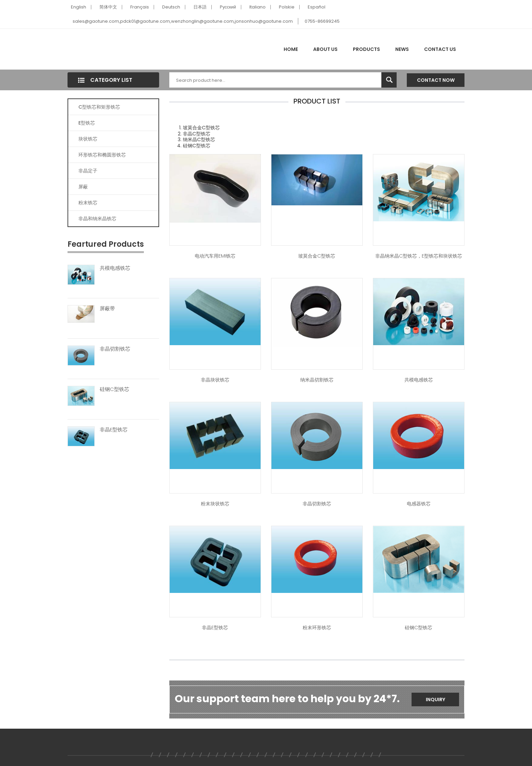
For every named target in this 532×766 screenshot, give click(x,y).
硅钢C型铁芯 (115, 389)
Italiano (258, 7)
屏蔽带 (107, 309)
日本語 (200, 7)
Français (140, 7)
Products (366, 49)
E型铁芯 (87, 123)
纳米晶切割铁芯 (317, 380)
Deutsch (171, 7)
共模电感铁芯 (115, 268)
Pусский (228, 7)
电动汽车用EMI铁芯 (215, 256)
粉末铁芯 (88, 203)
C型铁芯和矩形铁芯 (99, 107)
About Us (325, 49)
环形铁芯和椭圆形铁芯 (102, 155)
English (79, 7)
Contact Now (436, 80)
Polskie (287, 7)
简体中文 (108, 7)
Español (317, 7)
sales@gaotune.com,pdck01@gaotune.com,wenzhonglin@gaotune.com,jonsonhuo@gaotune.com (183, 21)
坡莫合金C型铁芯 (317, 256)
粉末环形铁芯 (317, 628)
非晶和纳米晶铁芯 (97, 219)
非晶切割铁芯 (115, 349)
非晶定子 (88, 171)
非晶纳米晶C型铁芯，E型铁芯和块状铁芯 (419, 256)
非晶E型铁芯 (114, 430)
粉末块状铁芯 (215, 504)
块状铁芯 (88, 139)
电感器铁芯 (419, 504)
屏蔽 (83, 187)
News (402, 49)
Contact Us (440, 49)
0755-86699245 (322, 21)
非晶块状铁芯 (215, 380)
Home (291, 49)
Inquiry (435, 699)
